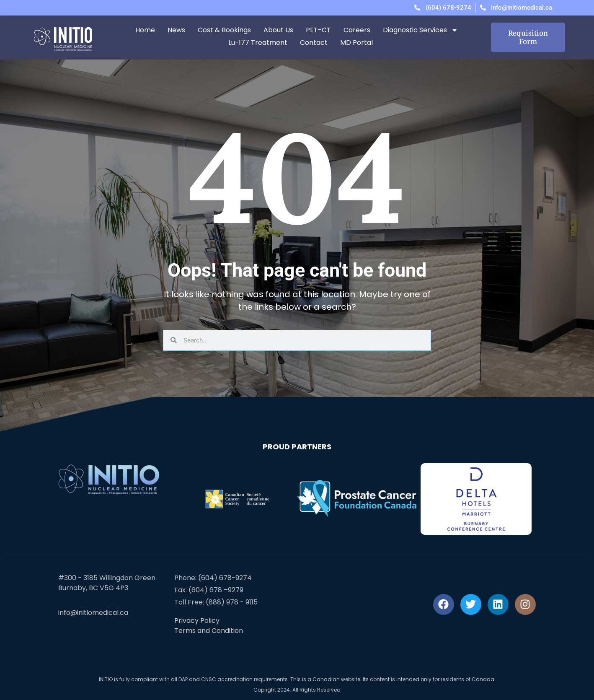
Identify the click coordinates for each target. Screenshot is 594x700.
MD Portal (356, 43)
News (176, 30)
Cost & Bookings (224, 30)
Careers (357, 30)
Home (145, 30)
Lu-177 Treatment (258, 43)
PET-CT (318, 30)
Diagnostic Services (420, 30)
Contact (314, 43)
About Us (278, 30)
